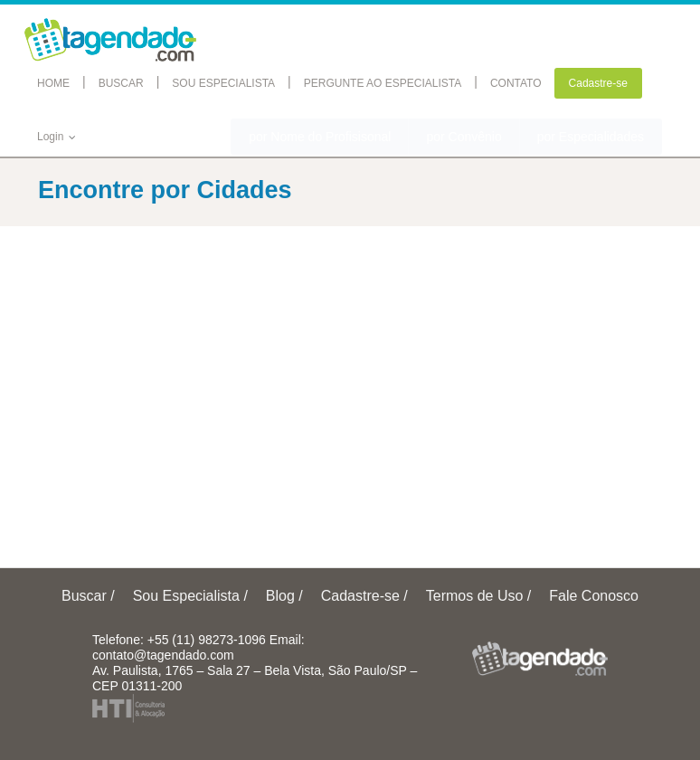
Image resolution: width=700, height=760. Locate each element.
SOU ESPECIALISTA (223, 83)
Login (57, 137)
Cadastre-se (598, 83)
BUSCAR (121, 83)
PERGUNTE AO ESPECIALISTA (383, 83)
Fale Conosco (594, 596)
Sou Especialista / (190, 596)
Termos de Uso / (478, 596)
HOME (53, 83)
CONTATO (516, 83)
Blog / (284, 596)
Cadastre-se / (364, 596)
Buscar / (88, 596)
